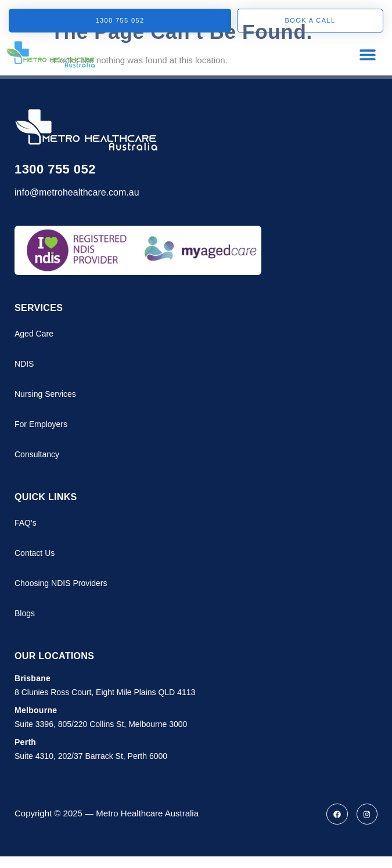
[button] (367, 54)
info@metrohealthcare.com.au (77, 192)
